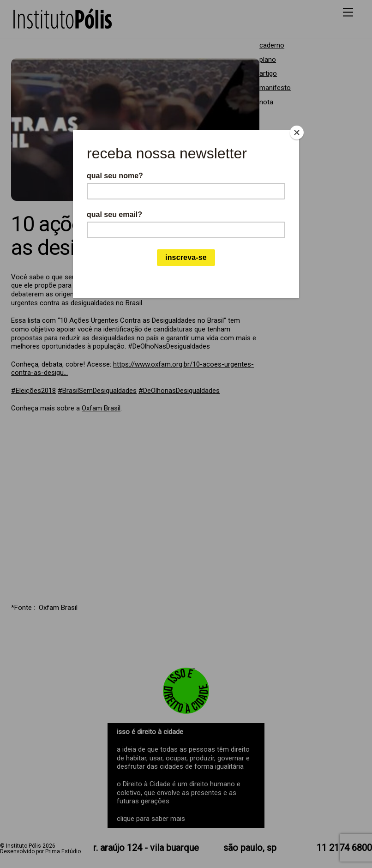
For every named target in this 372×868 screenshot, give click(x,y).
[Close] (297, 133)
